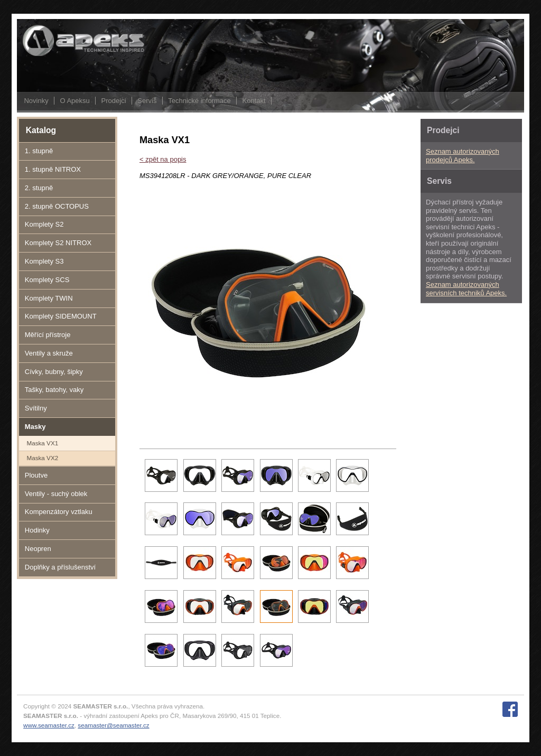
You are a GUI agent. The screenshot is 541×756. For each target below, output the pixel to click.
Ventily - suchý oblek (56, 494)
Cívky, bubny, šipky (54, 372)
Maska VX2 (42, 458)
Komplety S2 (44, 224)
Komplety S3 (44, 261)
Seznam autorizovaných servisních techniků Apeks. (466, 289)
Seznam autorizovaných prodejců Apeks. (463, 156)
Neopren (38, 549)
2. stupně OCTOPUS (57, 206)
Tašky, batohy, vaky (54, 390)
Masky (35, 427)
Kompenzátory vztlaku (59, 512)
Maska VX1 (42, 443)
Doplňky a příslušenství (60, 567)
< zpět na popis (163, 159)
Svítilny (36, 408)
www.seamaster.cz (49, 725)
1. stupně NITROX (53, 169)
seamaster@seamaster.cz (113, 725)
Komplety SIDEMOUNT (61, 316)
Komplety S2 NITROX (58, 243)
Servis (147, 101)
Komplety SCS (47, 280)
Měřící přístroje (48, 335)
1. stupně (39, 151)
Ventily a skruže (49, 353)
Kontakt (254, 101)
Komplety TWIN (49, 298)
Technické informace (199, 101)
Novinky (36, 101)
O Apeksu (74, 101)
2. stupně (39, 188)
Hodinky (37, 530)
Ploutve (36, 475)
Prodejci (114, 101)
